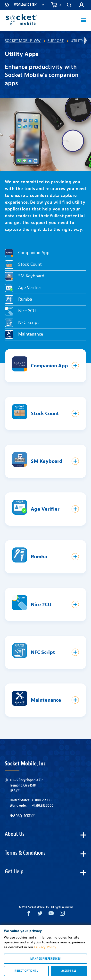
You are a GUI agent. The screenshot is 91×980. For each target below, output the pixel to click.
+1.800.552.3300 (42, 800)
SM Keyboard (31, 276)
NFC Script (29, 323)
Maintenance (31, 334)
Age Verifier (30, 288)
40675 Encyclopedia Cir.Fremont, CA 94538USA (26, 785)
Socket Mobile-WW (23, 41)
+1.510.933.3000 (43, 805)
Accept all (69, 971)
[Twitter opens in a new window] (40, 914)
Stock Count (30, 265)
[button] (69, 5)
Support (56, 41)
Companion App (34, 253)
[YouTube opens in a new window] (51, 914)
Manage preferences (45, 959)
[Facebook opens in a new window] (29, 914)
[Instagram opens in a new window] (62, 914)
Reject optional (26, 971)
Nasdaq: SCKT (22, 816)
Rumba (25, 300)
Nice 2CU (27, 311)
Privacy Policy (45, 947)
